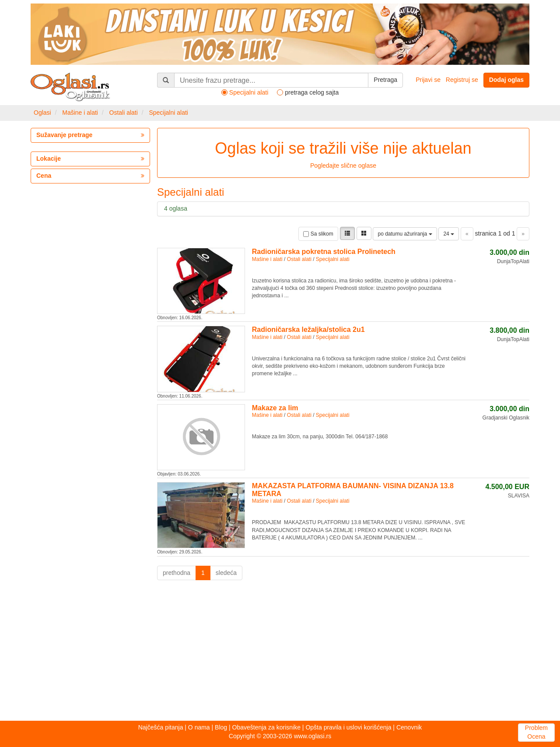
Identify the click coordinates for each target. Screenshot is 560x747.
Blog (221, 727)
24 (449, 234)
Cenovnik (409, 727)
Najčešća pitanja (161, 727)
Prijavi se (428, 80)
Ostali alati (124, 113)
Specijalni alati (168, 113)
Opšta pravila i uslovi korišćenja (348, 727)
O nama (199, 727)
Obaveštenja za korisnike (266, 727)
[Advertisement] (280, 653)
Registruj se (462, 80)
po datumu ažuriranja (405, 234)
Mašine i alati (80, 113)
